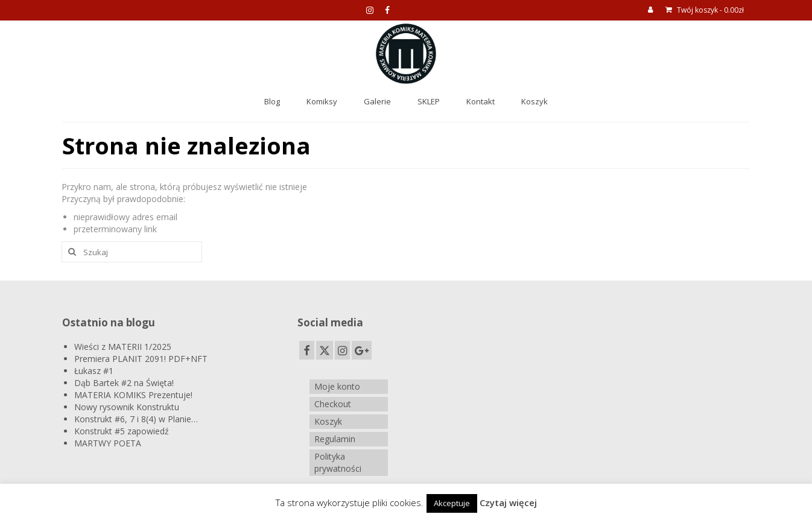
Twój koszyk (705, 10)
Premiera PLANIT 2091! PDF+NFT (141, 359)
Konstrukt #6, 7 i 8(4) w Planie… (136, 419)
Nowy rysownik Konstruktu (127, 407)
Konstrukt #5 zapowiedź (122, 431)
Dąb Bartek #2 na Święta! (124, 383)
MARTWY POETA (108, 443)
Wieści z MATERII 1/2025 (123, 347)
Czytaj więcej (508, 503)
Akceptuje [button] (452, 503)
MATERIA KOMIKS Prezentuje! (133, 395)
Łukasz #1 (94, 371)
